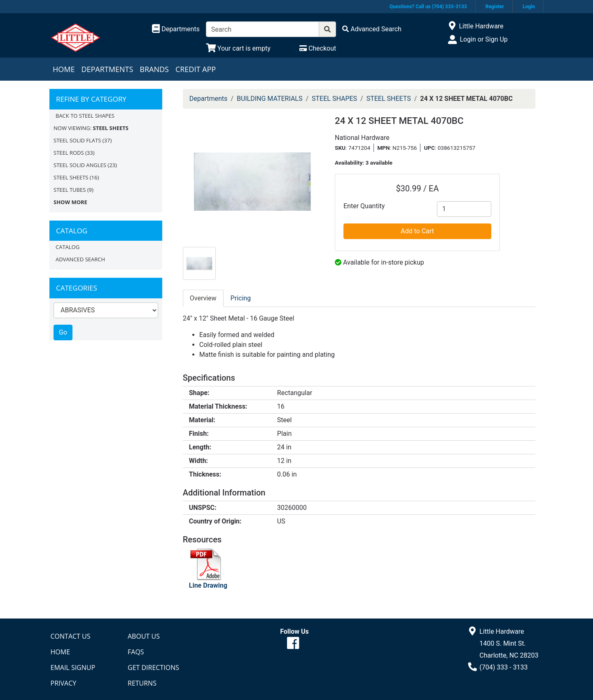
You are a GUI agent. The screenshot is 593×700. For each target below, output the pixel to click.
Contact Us (71, 636)
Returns (142, 683)
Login (529, 7)
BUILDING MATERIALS (270, 99)
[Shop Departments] (176, 29)
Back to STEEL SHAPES (85, 116)
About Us (144, 636)
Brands (154, 69)
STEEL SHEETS (71, 177)
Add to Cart (417, 231)
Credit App (196, 69)
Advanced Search (80, 259)
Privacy (64, 683)
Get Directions (153, 667)
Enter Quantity (364, 206)
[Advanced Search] (372, 29)
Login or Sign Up (483, 39)
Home (64, 69)
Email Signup (73, 667)
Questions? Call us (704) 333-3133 (428, 7)
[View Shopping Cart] (238, 48)
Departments (107, 69)
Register (495, 7)
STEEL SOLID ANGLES (80, 165)
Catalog (68, 247)
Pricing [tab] (241, 298)
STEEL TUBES (70, 190)
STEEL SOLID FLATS (77, 140)
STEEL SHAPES (334, 99)
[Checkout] (318, 48)
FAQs (136, 652)
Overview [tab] (203, 298)
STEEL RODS (69, 153)
